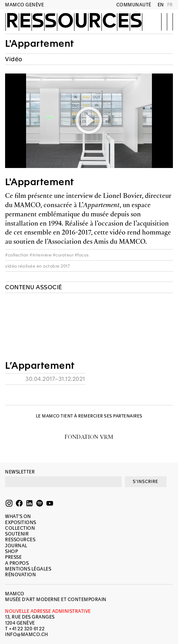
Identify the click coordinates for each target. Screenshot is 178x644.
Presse (13, 557)
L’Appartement (40, 366)
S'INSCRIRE (146, 482)
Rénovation (21, 575)
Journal (16, 546)
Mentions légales (28, 569)
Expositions (21, 522)
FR (170, 5)
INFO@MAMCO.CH (27, 634)
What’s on (18, 516)
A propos (17, 563)
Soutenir (17, 534)
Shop (11, 551)
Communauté (134, 5)
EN (161, 5)
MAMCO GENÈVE (24, 5)
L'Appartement (40, 44)
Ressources (74, 21)
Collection (20, 528)
